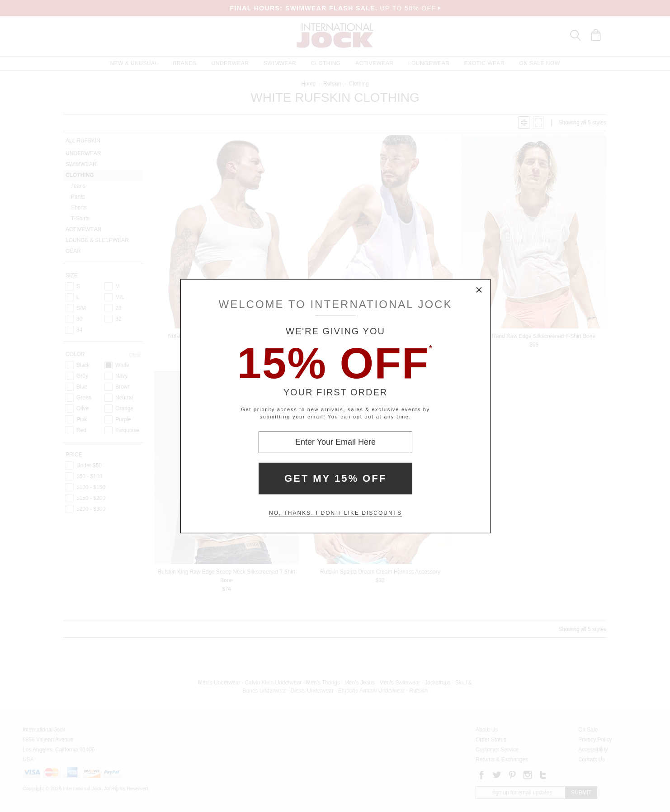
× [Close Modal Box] (479, 290)
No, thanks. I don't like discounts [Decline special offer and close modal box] (335, 513)
